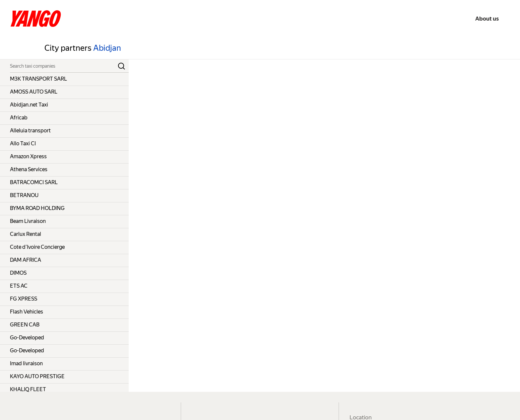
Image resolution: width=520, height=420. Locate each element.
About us (487, 19)
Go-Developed (27, 338)
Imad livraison (26, 363)
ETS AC (19, 286)
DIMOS (18, 273)
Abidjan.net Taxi (29, 105)
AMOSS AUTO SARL (34, 92)
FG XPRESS (24, 299)
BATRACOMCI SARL (34, 182)
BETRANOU (24, 195)
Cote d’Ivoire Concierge (37, 247)
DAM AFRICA (26, 260)
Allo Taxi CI (23, 143)
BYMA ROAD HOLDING (37, 208)
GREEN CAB (25, 325)
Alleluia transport (30, 131)
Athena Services (29, 169)
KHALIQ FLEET (28, 389)
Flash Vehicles (27, 312)
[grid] (64, 232)
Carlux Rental (26, 234)
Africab (19, 118)
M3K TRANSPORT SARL (38, 79)
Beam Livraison (28, 221)
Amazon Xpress (28, 156)
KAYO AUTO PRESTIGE (37, 376)
